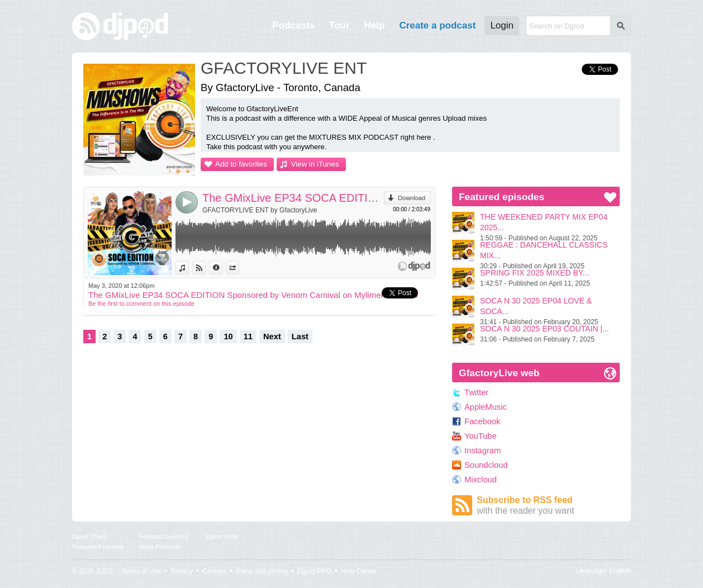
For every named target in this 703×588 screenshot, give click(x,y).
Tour (339, 25)
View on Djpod (205, 268)
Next (272, 336)
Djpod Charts (90, 537)
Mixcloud (481, 480)
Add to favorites (241, 164)
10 (228, 336)
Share (239, 268)
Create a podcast (437, 25)
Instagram (483, 451)
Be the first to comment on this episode (141, 304)
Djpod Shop (222, 537)
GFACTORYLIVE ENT (284, 68)
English (620, 571)
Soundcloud (486, 465)
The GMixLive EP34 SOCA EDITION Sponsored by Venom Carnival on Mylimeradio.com (293, 198)
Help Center (359, 571)
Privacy (182, 571)
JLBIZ (104, 571)
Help (375, 25)
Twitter (476, 392)
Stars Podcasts (160, 547)
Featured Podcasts (98, 547)
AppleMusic (486, 407)
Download (412, 198)
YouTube (481, 436)
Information (222, 268)
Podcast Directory (163, 537)
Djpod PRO (314, 571)
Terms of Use (142, 571)
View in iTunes (315, 164)
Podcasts (293, 25)
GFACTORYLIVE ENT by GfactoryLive (260, 210)
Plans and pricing (262, 571)
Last (300, 336)
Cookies (214, 571)
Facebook (482, 421)
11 (248, 336)
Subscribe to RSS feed (548, 506)
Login (502, 25)
